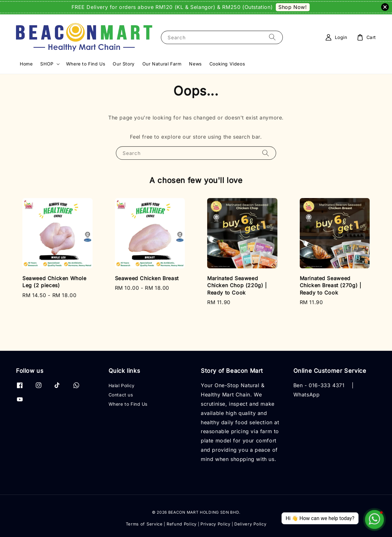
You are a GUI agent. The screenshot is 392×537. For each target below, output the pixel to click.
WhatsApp (307, 395)
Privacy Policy (215, 524)
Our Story (124, 64)
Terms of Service (144, 524)
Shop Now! (293, 7)
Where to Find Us (86, 64)
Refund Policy (182, 524)
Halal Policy (122, 385)
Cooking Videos (227, 64)
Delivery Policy (250, 524)
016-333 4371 (327, 385)
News (195, 64)
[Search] (272, 37)
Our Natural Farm (162, 64)
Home (26, 64)
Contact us (121, 395)
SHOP (47, 64)
